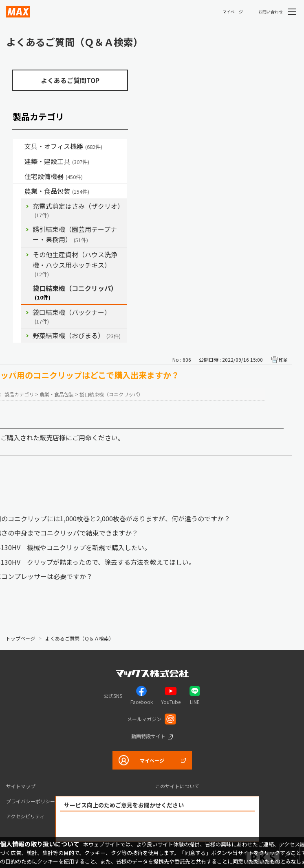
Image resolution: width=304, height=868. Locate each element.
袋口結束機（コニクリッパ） (75, 292)
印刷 (284, 360)
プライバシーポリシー (31, 801)
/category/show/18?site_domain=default (19, 162)
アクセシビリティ (25, 816)
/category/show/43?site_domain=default (19, 191)
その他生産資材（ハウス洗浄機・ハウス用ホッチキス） (75, 264)
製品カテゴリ (19, 394)
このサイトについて (177, 786)
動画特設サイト (148, 736)
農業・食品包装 (57, 191)
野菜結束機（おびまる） (77, 335)
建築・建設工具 (57, 161)
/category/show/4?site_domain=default (19, 146)
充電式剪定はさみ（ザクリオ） (78, 210)
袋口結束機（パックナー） (72, 316)
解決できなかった (204, 827)
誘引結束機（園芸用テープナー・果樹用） (75, 234)
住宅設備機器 (54, 176)
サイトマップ (21, 786)
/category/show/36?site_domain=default (19, 177)
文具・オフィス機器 (63, 146)
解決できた (111, 827)
